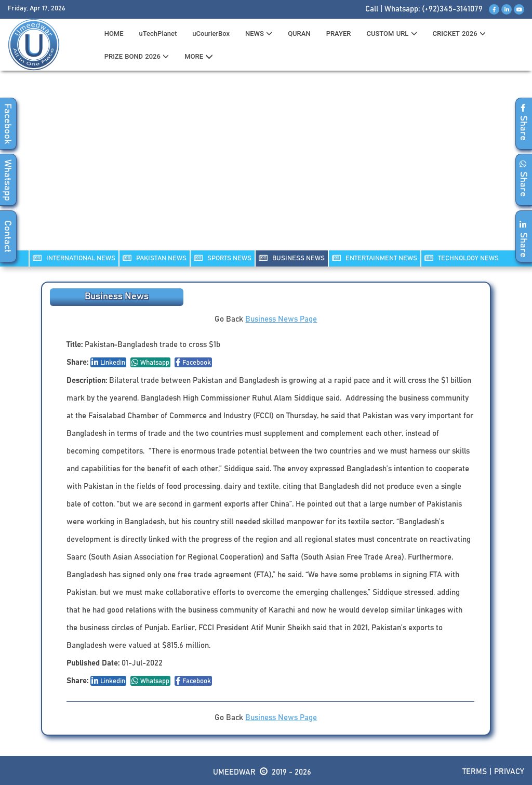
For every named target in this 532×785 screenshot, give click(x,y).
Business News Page (281, 319)
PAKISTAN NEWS (155, 258)
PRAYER (339, 34)
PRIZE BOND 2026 (137, 56)
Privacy (509, 772)
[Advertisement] (266, 167)
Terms (475, 772)
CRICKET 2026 (459, 34)
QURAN (299, 34)
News (259, 34)
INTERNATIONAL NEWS (74, 258)
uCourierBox (211, 34)
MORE (199, 57)
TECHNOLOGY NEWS (462, 258)
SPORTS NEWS (223, 258)
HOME (114, 34)
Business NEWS (292, 258)
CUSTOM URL (391, 34)
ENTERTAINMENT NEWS (375, 258)
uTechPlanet (158, 34)
